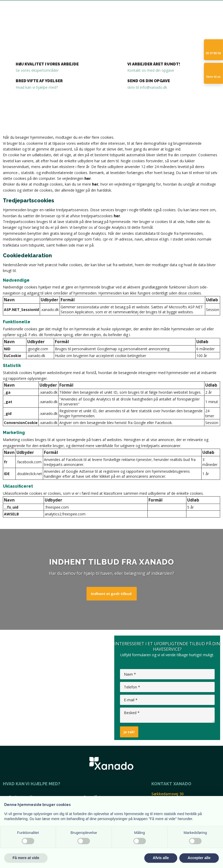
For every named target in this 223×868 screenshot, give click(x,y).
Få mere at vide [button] (26, 858)
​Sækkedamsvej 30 (167, 794)
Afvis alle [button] (161, 858)
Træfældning (47, 35)
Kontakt (143, 35)
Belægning (75, 35)
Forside (24, 35)
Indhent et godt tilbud (111, 594)
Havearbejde (102, 35)
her (88, 178)
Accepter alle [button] (199, 858)
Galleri (125, 35)
